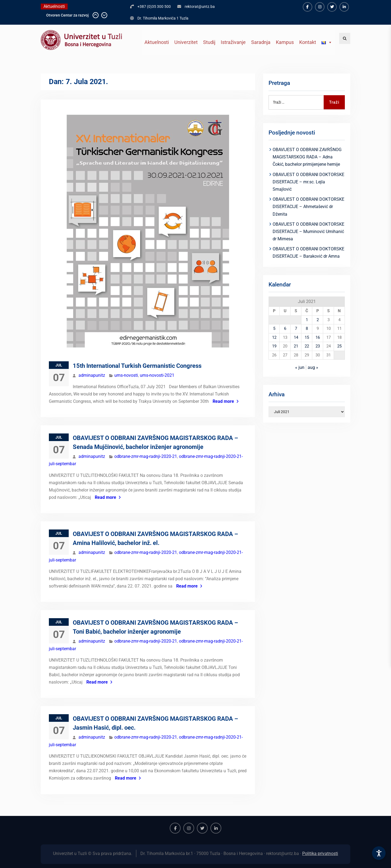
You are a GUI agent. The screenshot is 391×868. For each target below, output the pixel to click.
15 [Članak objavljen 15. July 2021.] (307, 337)
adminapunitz (92, 375)
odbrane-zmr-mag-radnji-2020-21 (146, 456)
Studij (209, 42)
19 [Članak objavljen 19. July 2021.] (274, 346)
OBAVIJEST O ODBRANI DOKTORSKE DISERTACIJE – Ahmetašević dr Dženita (308, 207)
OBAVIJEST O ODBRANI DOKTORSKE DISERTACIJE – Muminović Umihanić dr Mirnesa (308, 232)
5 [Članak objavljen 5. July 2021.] (274, 328)
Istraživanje (233, 42)
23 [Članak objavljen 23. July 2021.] (318, 346)
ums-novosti (126, 375)
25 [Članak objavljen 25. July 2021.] (339, 346)
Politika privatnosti (320, 853)
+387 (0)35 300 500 (154, 7)
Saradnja (261, 42)
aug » (313, 367)
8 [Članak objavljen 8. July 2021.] (307, 328)
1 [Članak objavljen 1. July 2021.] (307, 320)
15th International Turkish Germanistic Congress (137, 366)
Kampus (285, 42)
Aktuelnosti (157, 42)
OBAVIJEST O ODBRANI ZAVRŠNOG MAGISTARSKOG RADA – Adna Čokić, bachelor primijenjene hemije (307, 157)
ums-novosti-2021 (157, 375)
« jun (300, 367)
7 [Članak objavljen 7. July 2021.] (296, 328)
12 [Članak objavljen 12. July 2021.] (274, 337)
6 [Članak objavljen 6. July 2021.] (285, 328)
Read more (223, 401)
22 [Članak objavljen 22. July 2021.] (307, 346)
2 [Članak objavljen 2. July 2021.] (318, 320)
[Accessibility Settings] (379, 853)
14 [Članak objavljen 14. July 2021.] (296, 337)
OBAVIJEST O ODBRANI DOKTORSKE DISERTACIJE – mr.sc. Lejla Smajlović (308, 182)
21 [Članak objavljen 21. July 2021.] (296, 346)
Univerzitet (186, 42)
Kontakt (308, 42)
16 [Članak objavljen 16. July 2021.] (318, 337)
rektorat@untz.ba (200, 7)
